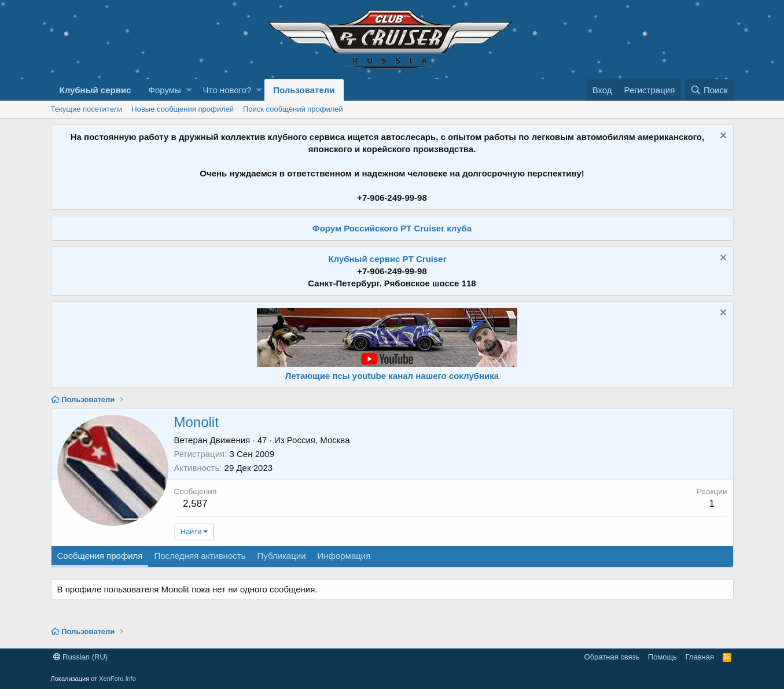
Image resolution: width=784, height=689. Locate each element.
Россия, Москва (319, 440)
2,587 (195, 504)
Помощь (662, 657)
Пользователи (304, 90)
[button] (189, 90)
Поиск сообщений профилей (293, 109)
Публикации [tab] (281, 556)
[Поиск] (709, 90)
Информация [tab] (344, 556)
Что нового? (227, 90)
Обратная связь (612, 657)
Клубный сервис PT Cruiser (387, 259)
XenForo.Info (117, 679)
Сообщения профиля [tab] (100, 556)
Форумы (164, 90)
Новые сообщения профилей (183, 109)
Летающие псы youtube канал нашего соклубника (392, 376)
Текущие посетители (87, 109)
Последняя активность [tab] (200, 556)
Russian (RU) (81, 657)
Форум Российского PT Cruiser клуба (392, 228)
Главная (700, 657)
